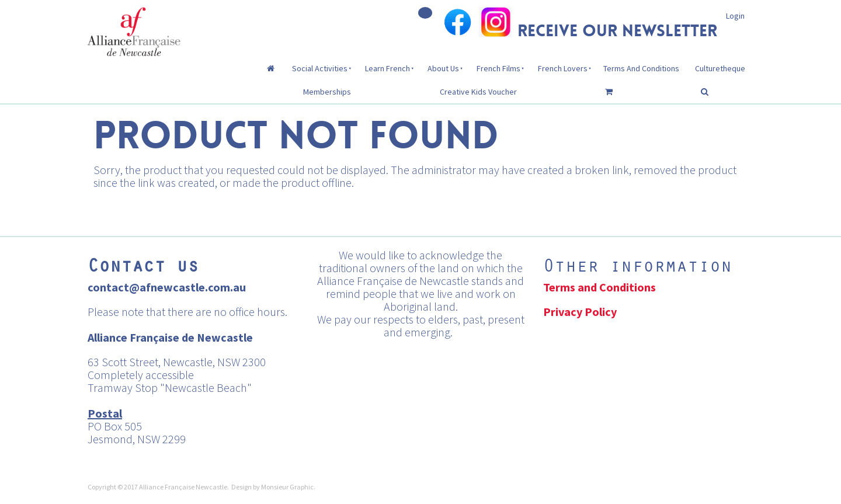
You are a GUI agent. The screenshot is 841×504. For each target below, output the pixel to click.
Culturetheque (720, 68)
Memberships (327, 92)
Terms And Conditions (641, 68)
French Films (498, 68)
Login (735, 16)
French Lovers (563, 68)
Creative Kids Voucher (478, 92)
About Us (443, 68)
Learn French (388, 68)
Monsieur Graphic (287, 487)
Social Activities (320, 68)
